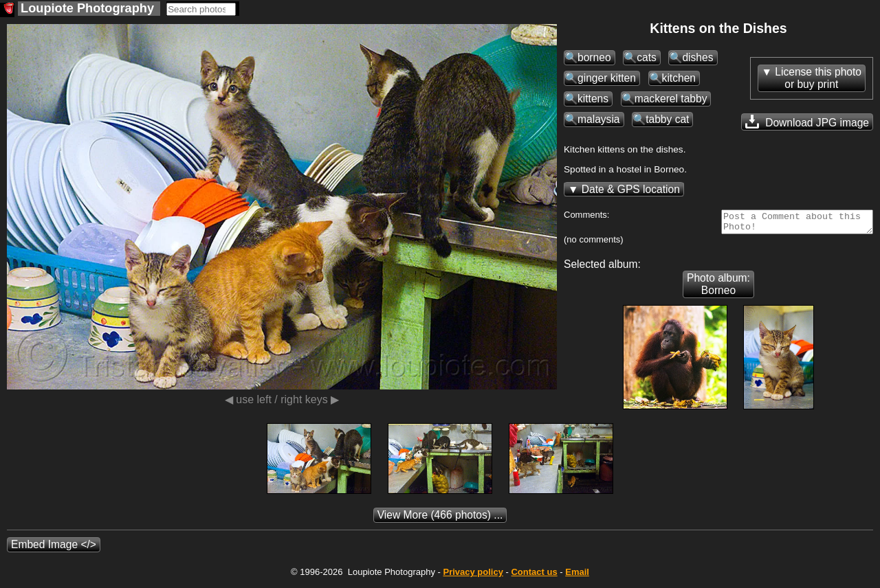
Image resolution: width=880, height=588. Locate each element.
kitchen (679, 78)
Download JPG (807, 122)
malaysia (599, 119)
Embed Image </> (54, 549)
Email (577, 576)
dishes (697, 57)
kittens (593, 99)
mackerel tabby (671, 99)
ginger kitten (607, 78)
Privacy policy (473, 576)
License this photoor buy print (818, 78)
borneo (594, 57)
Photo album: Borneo (718, 288)
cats (647, 57)
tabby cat (667, 119)
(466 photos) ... (440, 519)
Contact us (534, 576)
